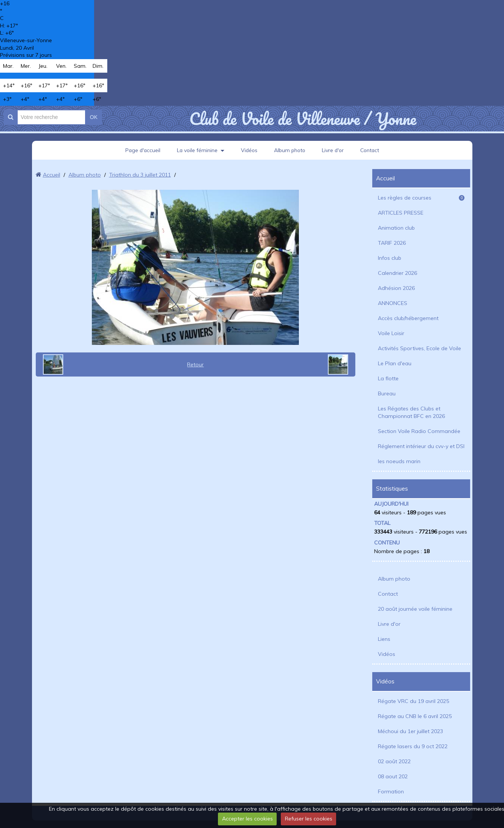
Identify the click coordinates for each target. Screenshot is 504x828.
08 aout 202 (393, 776)
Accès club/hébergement (408, 318)
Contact (372, 150)
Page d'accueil (140, 150)
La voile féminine (196, 150)
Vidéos (248, 150)
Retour (195, 364)
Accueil (52, 175)
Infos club (390, 258)
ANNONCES (393, 303)
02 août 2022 (394, 761)
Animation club (396, 228)
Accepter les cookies (247, 819)
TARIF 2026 (392, 243)
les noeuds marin (399, 461)
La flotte (388, 378)
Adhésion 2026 (396, 288)
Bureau (387, 393)
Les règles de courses (421, 198)
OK (94, 117)
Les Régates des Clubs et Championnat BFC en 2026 (411, 412)
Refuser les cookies (309, 819)
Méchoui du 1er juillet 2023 (410, 731)
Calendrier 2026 (397, 273)
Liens (384, 639)
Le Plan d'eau (395, 363)
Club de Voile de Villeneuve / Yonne (303, 119)
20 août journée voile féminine (415, 609)
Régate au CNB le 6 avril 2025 (415, 716)
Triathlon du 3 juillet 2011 (140, 175)
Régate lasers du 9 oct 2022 (413, 746)
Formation (391, 791)
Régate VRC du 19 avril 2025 (413, 701)
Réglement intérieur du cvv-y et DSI (421, 446)
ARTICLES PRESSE (401, 213)
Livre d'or (334, 150)
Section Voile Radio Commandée (419, 431)
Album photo (290, 150)
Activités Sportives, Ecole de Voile (419, 348)
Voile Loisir (391, 333)
